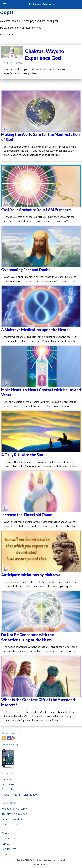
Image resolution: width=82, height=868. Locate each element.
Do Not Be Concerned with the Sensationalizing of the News (28, 637)
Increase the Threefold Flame (27, 515)
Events (6, 833)
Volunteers (8, 784)
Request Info (9, 849)
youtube (13, 738)
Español (7, 854)
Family (5, 844)
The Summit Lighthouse (41, 4)
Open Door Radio (12, 824)
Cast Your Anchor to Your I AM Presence (36, 210)
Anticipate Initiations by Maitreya (31, 575)
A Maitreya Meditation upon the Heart (35, 330)
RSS (4, 738)
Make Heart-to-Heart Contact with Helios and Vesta (41, 392)
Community (8, 838)
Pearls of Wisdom (12, 819)
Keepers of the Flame (14, 809)
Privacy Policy (45, 864)
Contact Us (8, 789)
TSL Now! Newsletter (14, 814)
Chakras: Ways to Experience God (45, 54)
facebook (9, 738)
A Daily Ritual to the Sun (22, 455)
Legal (35, 864)
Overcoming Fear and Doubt (26, 270)
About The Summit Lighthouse (19, 795)
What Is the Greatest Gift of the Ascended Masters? (38, 702)
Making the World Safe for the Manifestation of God (40, 137)
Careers (6, 779)
